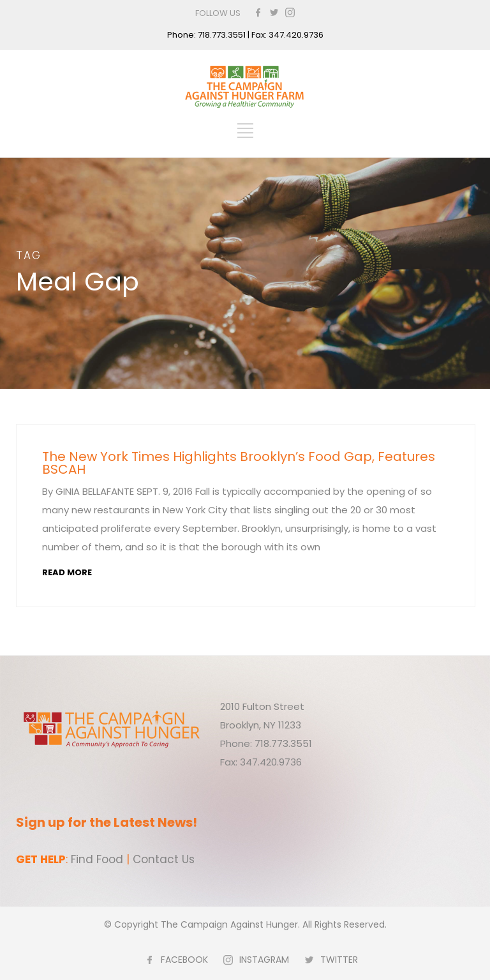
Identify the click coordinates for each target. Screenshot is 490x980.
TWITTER (339, 960)
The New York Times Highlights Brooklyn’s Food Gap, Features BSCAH (239, 463)
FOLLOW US (218, 13)
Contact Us (164, 859)
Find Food (97, 859)
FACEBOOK (184, 960)
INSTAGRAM (264, 960)
